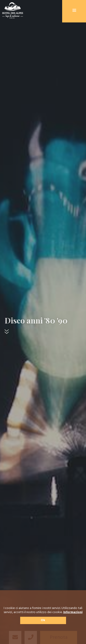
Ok (43, 620)
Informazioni (73, 612)
